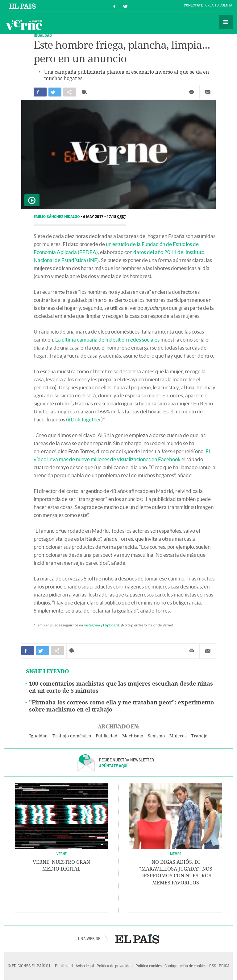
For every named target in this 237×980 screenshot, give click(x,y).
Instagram (92, 625)
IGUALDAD (43, 35)
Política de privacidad (115, 966)
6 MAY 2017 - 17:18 (105, 217)
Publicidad (107, 736)
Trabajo (199, 736)
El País (23, 6)
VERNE (62, 854)
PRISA (224, 966)
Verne (24, 25)
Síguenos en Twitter (125, 6)
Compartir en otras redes (70, 92)
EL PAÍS (137, 939)
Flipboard (111, 625)
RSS (213, 966)
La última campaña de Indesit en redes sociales (107, 340)
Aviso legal (85, 966)
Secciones (226, 22)
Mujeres (178, 736)
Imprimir (191, 92)
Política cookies (149, 966)
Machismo (133, 736)
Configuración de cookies (185, 966)
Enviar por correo (208, 92)
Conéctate (193, 5)
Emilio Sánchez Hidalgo (57, 217)
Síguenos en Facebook (114, 6)
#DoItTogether (84, 419)
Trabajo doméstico (72, 736)
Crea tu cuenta (219, 5)
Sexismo (156, 736)
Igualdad (39, 736)
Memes (176, 854)
